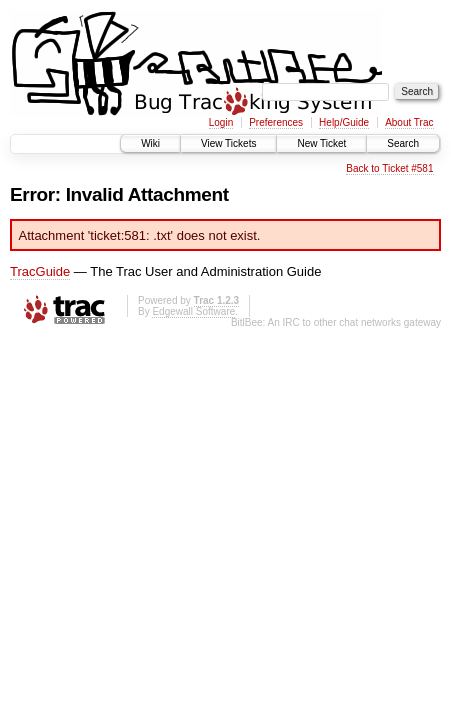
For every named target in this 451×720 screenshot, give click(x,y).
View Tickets (228, 143)
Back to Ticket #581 (389, 168)
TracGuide (40, 271)
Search (403, 143)
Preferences (276, 122)
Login (221, 122)
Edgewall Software (193, 311)
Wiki (150, 143)
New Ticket (321, 143)
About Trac (409, 122)
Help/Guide (344, 122)
